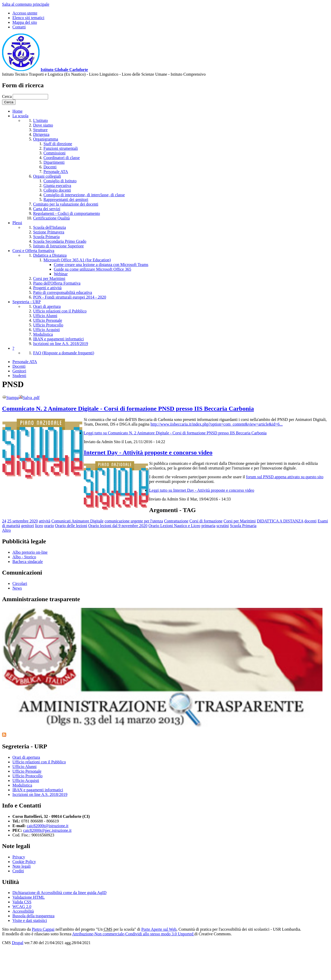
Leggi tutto (175, 433)
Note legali (22, 866)
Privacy (19, 857)
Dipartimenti (54, 162)
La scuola (20, 116)
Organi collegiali (47, 176)
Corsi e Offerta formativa (33, 251)
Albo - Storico (24, 557)
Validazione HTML (29, 897)
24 (4, 521)
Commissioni (54, 153)
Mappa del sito (25, 22)
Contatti (19, 27)
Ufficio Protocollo (48, 325)
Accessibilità (23, 911)
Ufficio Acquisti (46, 330)
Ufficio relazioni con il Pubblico (60, 311)
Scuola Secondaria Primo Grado (60, 241)
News (17, 588)
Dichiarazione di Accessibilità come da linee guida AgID (59, 893)
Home (17, 111)
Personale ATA (56, 172)
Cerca (7, 96)
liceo (39, 526)
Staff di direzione (58, 144)
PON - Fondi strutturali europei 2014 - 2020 (70, 297)
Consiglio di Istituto (60, 181)
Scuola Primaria (46, 237)
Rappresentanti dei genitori (66, 199)
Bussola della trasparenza (33, 916)
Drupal (18, 943)
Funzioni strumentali (61, 148)
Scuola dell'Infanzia (50, 227)
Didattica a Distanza (50, 255)
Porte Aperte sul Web (159, 929)
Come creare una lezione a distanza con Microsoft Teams (101, 265)
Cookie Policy (24, 862)
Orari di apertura (47, 306)
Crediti (18, 871)
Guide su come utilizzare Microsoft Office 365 (92, 269)
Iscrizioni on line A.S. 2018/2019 (61, 344)
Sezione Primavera (49, 232)
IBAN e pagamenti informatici (58, 339)
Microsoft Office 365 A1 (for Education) (77, 260)
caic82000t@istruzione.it (48, 826)
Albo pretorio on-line (30, 552)
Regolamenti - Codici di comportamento (67, 213)
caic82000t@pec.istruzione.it (47, 830)
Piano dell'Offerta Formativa (57, 283)
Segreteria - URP (27, 302)
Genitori (19, 371)
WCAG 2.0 (22, 907)
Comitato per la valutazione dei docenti (66, 204)
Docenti (50, 167)
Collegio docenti (57, 190)
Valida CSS (22, 902)
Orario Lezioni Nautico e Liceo (174, 526)
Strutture (40, 130)
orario (49, 526)
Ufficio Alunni (45, 316)
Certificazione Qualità (51, 218)
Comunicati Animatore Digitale (78, 521)
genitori (28, 526)
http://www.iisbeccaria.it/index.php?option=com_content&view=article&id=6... (217, 424)
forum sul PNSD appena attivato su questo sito (285, 477)
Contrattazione (176, 521)
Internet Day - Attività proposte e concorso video (148, 452)
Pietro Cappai (43, 929)
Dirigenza (41, 134)
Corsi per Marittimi (49, 279)
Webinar (61, 274)
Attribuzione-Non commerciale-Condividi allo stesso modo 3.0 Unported (133, 934)
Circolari (20, 583)
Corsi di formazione (206, 521)
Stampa (10, 398)
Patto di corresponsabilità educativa (63, 292)
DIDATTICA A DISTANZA (280, 521)
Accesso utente (25, 13)
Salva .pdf (29, 398)
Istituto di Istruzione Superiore (58, 246)
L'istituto (40, 120)
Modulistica (43, 334)
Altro (6, 530)
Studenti (19, 376)
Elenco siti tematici (28, 18)
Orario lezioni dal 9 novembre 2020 (118, 526)
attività (44, 521)
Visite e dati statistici (30, 920)
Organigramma (46, 139)
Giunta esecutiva (57, 186)
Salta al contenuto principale (26, 4)
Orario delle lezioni (71, 526)
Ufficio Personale (48, 320)
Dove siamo (43, 125)
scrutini (223, 526)
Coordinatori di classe (62, 158)
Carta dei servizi (47, 209)
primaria (208, 526)
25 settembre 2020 (22, 521)
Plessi (17, 223)
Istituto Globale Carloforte (64, 70)
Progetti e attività (47, 288)
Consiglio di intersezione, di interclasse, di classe (84, 195)
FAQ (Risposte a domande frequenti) (64, 353)
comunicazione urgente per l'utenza (134, 521)
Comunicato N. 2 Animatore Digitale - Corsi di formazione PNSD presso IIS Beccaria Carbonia (128, 409)
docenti (310, 521)
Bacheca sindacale (28, 562)
